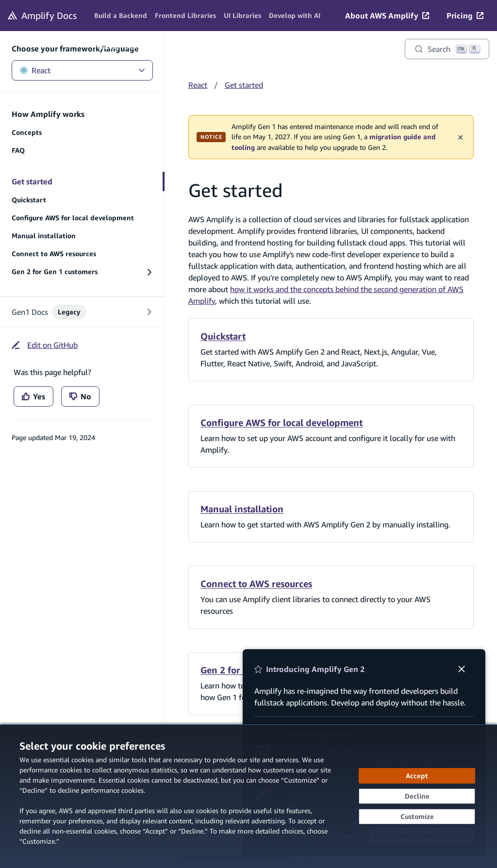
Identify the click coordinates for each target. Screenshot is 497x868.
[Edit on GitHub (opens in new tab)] (45, 345)
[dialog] (248, 796)
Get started (244, 85)
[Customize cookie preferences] (417, 817)
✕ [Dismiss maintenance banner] (460, 137)
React (82, 70)
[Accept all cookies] (417, 776)
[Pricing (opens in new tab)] (465, 16)
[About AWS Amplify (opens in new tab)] (387, 16)
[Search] (447, 49)
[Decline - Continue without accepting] (417, 796)
